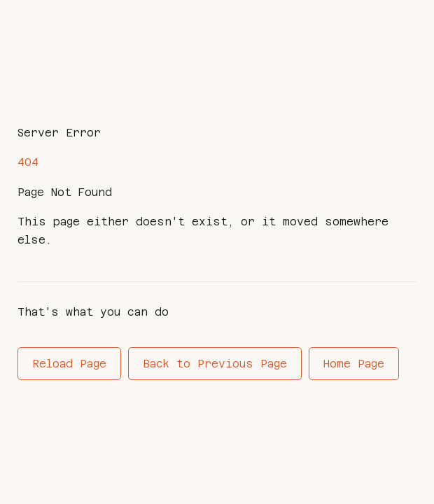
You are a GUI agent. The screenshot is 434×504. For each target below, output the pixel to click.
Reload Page (69, 364)
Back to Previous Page (215, 364)
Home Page (354, 364)
